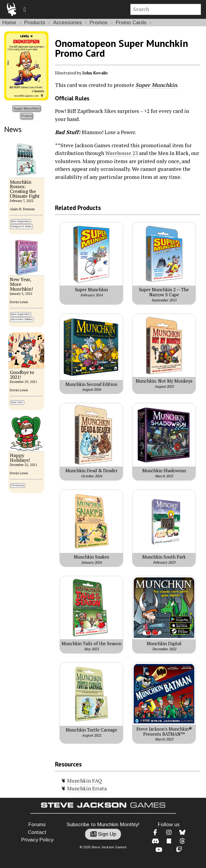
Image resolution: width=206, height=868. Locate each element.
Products (35, 23)
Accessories (68, 23)
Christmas (17, 485)
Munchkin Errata (87, 788)
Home (9, 23)
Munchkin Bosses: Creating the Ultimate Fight (25, 189)
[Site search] (166, 9)
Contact (37, 832)
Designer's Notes (21, 226)
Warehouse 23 (122, 153)
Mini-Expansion (20, 221)
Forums (37, 825)
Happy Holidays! (20, 458)
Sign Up (103, 834)
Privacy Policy (37, 840)
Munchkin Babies (22, 319)
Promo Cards (131, 23)
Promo (26, 116)
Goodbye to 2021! (22, 375)
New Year (17, 402)
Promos (99, 23)
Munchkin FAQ (84, 781)
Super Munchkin (26, 108)
